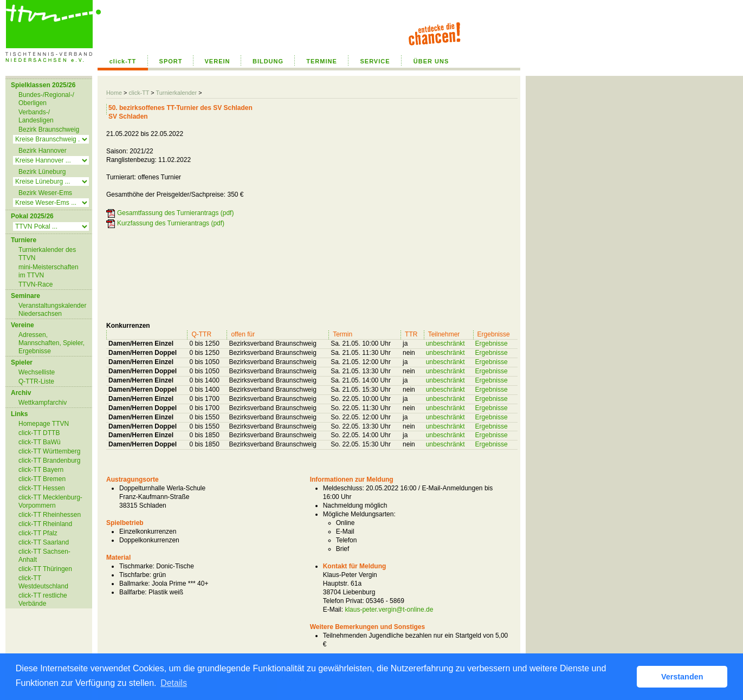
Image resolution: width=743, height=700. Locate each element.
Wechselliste (37, 372)
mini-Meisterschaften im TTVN (49, 271)
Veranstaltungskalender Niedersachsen (52, 310)
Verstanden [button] (682, 677)
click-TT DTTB (39, 433)
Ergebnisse (492, 343)
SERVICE (375, 61)
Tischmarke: (137, 566)
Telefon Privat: (344, 601)
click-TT (123, 61)
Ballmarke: (135, 584)
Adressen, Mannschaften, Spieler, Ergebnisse (51, 343)
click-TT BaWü (40, 442)
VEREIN (218, 61)
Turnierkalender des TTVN (47, 254)
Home (114, 93)
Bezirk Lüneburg (42, 172)
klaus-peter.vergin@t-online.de (389, 610)
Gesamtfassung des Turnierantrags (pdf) (175, 213)
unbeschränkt (445, 343)
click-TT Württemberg (49, 451)
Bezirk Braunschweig (49, 129)
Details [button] (174, 683)
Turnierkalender (176, 93)
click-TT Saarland (44, 542)
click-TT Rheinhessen (50, 515)
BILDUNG (268, 61)
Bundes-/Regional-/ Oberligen (46, 99)
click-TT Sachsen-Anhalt (44, 556)
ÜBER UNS (431, 61)
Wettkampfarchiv (43, 403)
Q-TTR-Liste (36, 381)
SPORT (171, 61)
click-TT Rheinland (45, 524)
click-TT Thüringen (45, 569)
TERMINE (322, 61)
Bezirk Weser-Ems (45, 193)
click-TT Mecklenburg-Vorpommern (50, 501)
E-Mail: (333, 610)
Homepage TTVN (44, 424)
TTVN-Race (35, 284)
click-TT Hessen (42, 488)
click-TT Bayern (41, 470)
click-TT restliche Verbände (43, 599)
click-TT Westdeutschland (43, 582)
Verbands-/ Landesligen (36, 116)
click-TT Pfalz (38, 533)
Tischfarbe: (135, 575)
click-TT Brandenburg (50, 461)
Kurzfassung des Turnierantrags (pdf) (171, 223)
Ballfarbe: (133, 592)
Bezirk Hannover (43, 151)
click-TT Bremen (42, 479)
